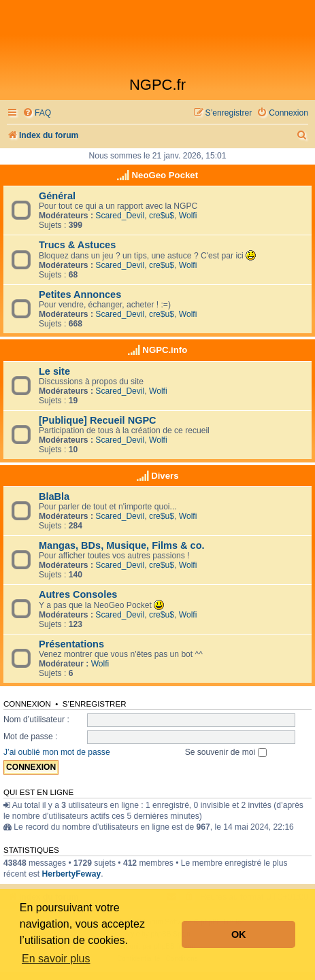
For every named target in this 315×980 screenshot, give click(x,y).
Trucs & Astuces (77, 245)
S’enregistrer (95, 704)
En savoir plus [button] (56, 959)
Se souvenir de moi (226, 752)
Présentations (71, 644)
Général (57, 196)
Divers (165, 476)
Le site (54, 371)
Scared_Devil (120, 216)
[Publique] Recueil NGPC (98, 420)
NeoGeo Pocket (165, 175)
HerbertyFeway (71, 874)
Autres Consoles (78, 594)
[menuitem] (37, 113)
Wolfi (188, 216)
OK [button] (239, 934)
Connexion (27, 704)
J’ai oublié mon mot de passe (57, 752)
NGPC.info (165, 350)
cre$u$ (162, 216)
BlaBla (54, 496)
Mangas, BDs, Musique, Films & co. (122, 545)
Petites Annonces (80, 294)
